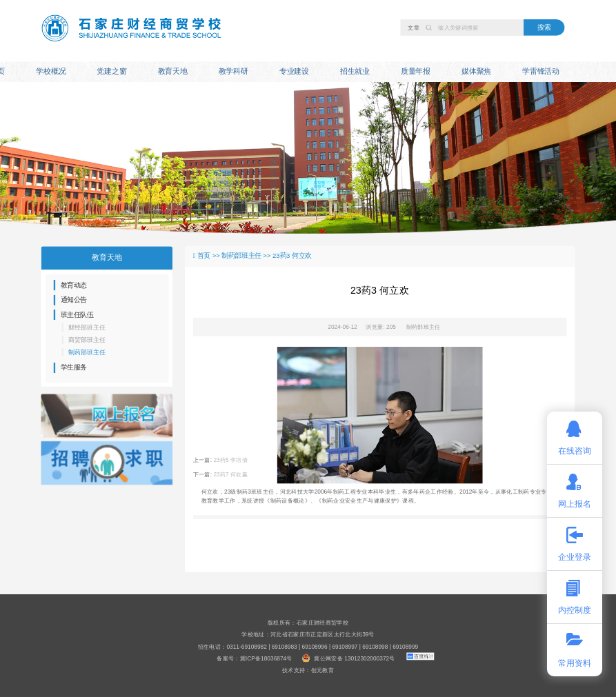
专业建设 (294, 72)
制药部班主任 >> (247, 256)
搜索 (544, 27)
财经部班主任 (87, 327)
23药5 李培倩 (230, 461)
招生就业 (355, 72)
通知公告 (74, 300)
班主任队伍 (77, 314)
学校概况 (51, 72)
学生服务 (74, 367)
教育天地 (173, 72)
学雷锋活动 (541, 72)
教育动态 (74, 285)
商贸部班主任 (87, 340)
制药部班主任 (424, 327)
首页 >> (209, 256)
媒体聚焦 (476, 72)
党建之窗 (111, 72)
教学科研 (234, 72)
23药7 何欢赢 (230, 474)
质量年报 (416, 72)
